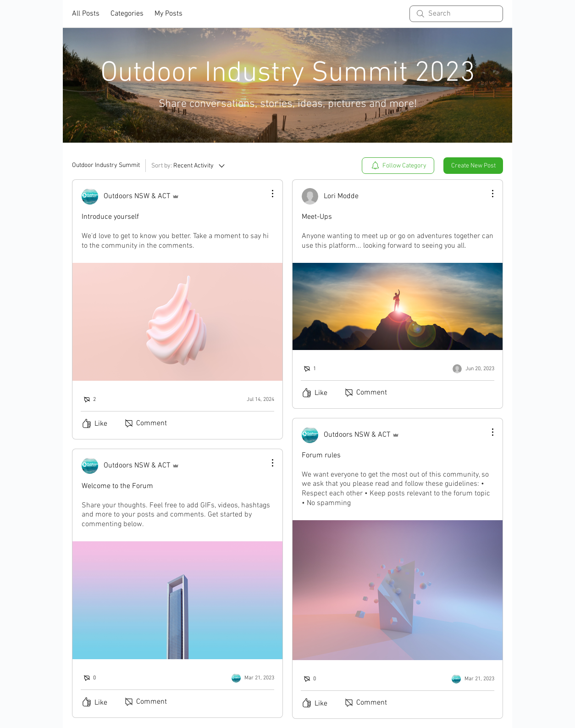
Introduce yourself (110, 217)
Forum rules (321, 456)
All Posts (86, 14)
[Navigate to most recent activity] (254, 400)
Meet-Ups (317, 217)
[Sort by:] (189, 166)
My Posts (169, 14)
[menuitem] (398, 166)
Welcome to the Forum (117, 486)
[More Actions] (268, 194)
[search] (456, 14)
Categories (127, 14)
